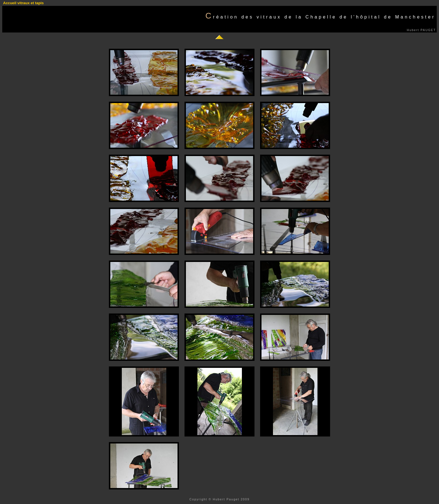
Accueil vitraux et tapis (23, 3)
